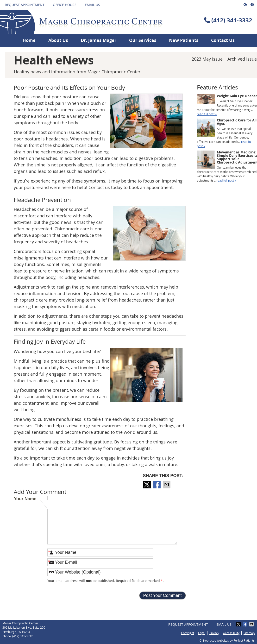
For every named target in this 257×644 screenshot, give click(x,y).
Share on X (147, 485)
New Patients (184, 40)
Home (29, 40)
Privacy (214, 633)
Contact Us (223, 40)
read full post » (207, 114)
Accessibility (231, 633)
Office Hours (65, 5)
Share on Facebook (157, 485)
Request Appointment (25, 5)
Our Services (143, 40)
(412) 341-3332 (232, 20)
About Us (58, 40)
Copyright (188, 633)
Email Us (92, 5)
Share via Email (167, 485)
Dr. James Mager (99, 40)
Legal (202, 633)
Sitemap (249, 633)
